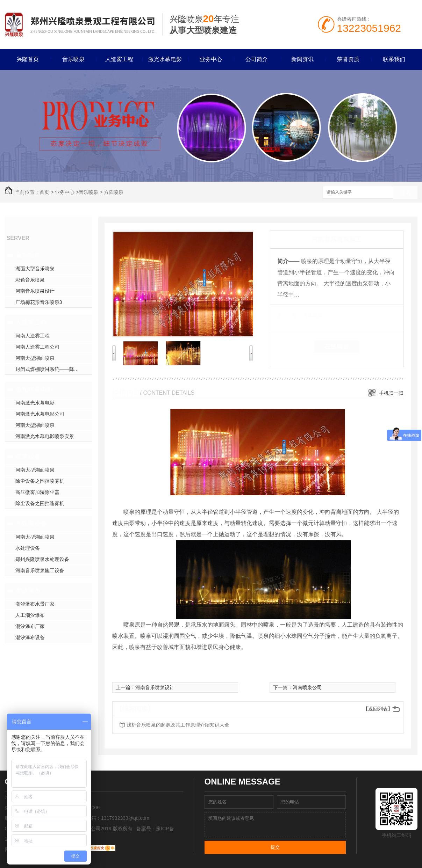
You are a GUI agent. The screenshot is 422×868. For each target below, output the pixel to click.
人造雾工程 (119, 59)
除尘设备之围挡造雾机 (40, 503)
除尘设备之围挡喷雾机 (40, 481)
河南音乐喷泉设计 (35, 291)
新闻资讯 (302, 59)
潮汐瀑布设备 (30, 637)
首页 (44, 192)
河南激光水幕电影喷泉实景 (45, 436)
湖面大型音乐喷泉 (35, 269)
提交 (275, 847)
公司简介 (257, 59)
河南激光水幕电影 (35, 403)
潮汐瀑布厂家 (30, 626)
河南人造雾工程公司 (37, 347)
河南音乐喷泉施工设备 (40, 570)
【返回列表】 (378, 709)
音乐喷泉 (73, 59)
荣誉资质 (348, 59)
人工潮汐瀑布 (30, 615)
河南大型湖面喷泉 (35, 358)
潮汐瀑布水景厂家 (35, 604)
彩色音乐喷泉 (30, 280)
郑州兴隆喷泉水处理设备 (42, 559)
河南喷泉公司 (307, 687)
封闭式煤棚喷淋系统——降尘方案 (52, 369)
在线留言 (337, 347)
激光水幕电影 (165, 59)
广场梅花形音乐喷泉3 (39, 302)
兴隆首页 (28, 59)
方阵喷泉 (114, 192)
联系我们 (394, 59)
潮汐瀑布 (28, 591)
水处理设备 (31, 524)
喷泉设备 (28, 457)
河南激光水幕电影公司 (40, 414)
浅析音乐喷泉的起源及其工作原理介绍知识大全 (178, 725)
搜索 (405, 193)
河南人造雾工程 (33, 336)
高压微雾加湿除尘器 (37, 492)
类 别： (289, 315)
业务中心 (211, 59)
